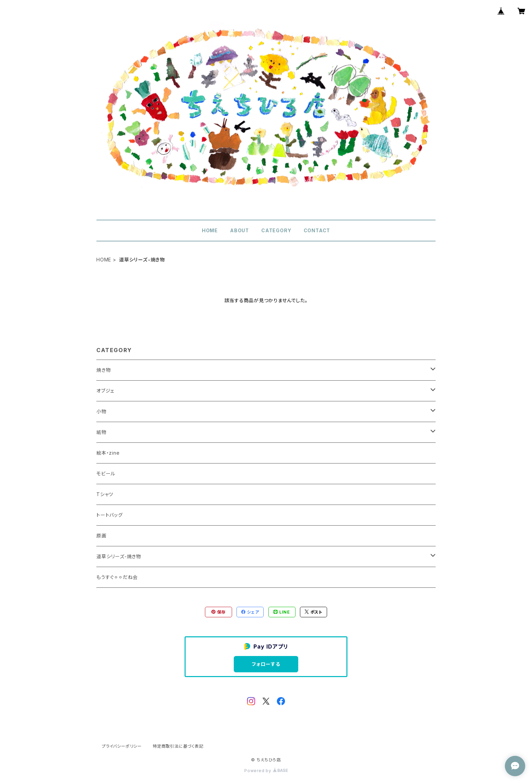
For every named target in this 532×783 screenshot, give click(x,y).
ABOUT (240, 230)
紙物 (101, 432)
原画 (101, 536)
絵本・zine (108, 453)
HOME (210, 230)
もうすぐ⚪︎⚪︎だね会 (117, 577)
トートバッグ (110, 515)
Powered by (266, 771)
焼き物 (103, 370)
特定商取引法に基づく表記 (178, 746)
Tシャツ (105, 494)
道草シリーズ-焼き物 (119, 556)
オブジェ (105, 391)
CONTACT (317, 230)
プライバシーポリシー (122, 746)
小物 (101, 411)
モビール (106, 474)
